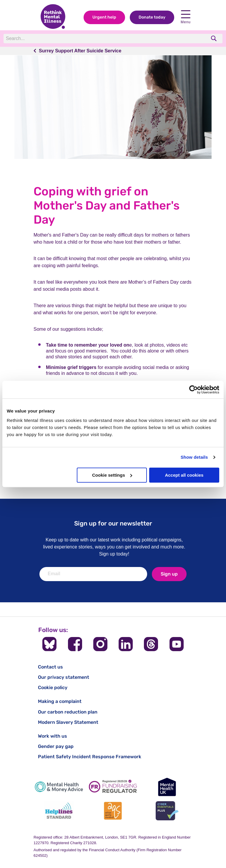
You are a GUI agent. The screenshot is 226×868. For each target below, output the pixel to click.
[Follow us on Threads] (151, 644)
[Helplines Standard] (59, 811)
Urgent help (104, 17)
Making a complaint (60, 701)
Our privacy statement (64, 677)
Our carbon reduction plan (68, 712)
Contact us (50, 667)
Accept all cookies (184, 475)
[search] (214, 38)
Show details (194, 457)
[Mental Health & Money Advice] (59, 787)
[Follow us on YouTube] (177, 644)
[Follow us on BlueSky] (49, 644)
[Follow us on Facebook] (75, 644)
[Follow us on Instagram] (100, 644)
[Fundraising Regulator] (113, 787)
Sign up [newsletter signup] (169, 574)
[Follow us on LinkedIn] (126, 644)
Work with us (53, 736)
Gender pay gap (56, 746)
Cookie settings (112, 475)
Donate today (152, 17)
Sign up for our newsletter (113, 523)
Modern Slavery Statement (68, 722)
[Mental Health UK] (167, 787)
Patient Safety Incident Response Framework (90, 757)
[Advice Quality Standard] (113, 811)
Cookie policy (53, 687)
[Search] (84, 39)
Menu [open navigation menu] (186, 17)
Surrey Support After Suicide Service (80, 51)
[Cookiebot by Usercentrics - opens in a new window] (193, 390)
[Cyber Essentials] (167, 811)
